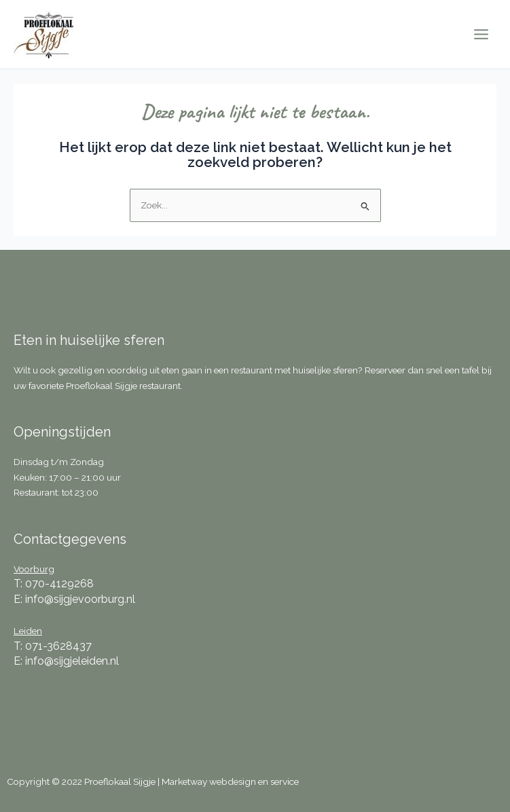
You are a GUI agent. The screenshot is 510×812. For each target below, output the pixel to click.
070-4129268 (59, 584)
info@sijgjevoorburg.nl (80, 599)
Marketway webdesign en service (230, 781)
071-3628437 (58, 646)
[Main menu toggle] (481, 35)
